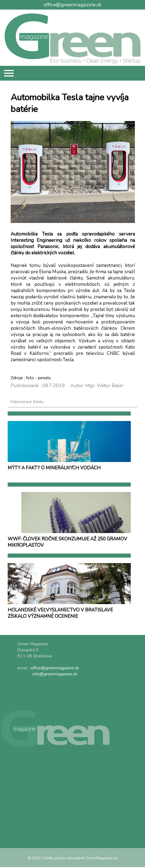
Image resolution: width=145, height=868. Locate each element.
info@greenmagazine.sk (55, 674)
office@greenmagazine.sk (72, 5)
